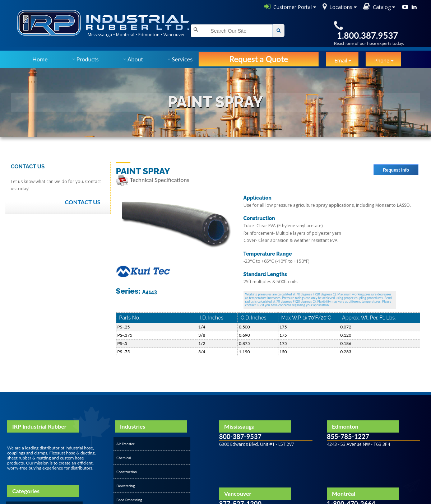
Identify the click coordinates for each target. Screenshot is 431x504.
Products (88, 59)
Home (40, 59)
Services (182, 59)
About (135, 59)
